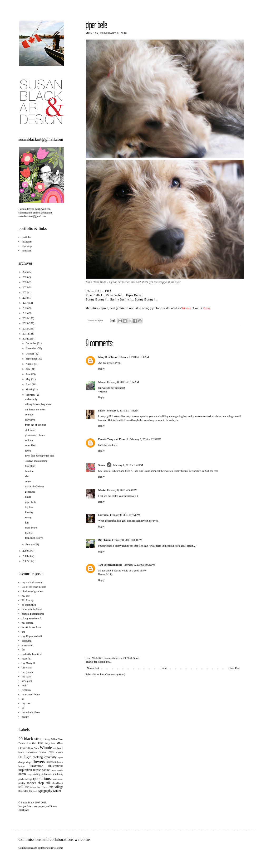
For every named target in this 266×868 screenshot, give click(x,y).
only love (30, 420)
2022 (25, 292)
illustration (36, 766)
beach (60, 748)
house (21, 766)
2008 (25, 556)
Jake (40, 743)
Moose (102, 382)
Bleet (60, 739)
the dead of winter (35, 486)
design (22, 762)
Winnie (186, 308)
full (27, 523)
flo (23, 650)
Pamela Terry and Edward (113, 439)
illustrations (56, 766)
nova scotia (57, 770)
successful (27, 645)
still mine (30, 430)
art (55, 748)
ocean (22, 774)
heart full (27, 659)
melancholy (31, 399)
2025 (25, 277)
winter (57, 791)
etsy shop (27, 246)
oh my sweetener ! (32, 618)
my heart (26, 677)
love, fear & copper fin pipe (40, 456)
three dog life (25, 791)
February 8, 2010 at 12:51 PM (146, 439)
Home (164, 668)
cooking (38, 757)
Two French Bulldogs (110, 565)
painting (36, 774)
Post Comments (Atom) (113, 674)
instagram (27, 242)
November (31, 348)
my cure (26, 703)
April (29, 384)
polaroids (46, 774)
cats (51, 752)
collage (24, 757)
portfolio (26, 237)
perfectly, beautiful (32, 654)
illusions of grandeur (33, 591)
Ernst (29, 743)
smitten (29, 440)
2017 (25, 303)
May (28, 379)
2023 (25, 287)
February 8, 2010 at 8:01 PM (127, 540)
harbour (51, 762)
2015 (25, 313)
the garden (27, 672)
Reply (101, 369)
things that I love (39, 787)
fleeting (29, 512)
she (27, 476)
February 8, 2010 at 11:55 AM (123, 411)
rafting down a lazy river (38, 404)
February (31, 395)
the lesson (27, 668)
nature (46, 770)
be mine (29, 471)
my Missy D (28, 663)
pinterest (26, 251)
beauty (25, 717)
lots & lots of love (31, 627)
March (29, 389)
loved (28, 451)
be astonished (29, 605)
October (30, 354)
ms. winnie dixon (31, 712)
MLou (60, 743)
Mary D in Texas (108, 357)
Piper (30, 748)
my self (26, 596)
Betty (47, 739)
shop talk (44, 783)
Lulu (53, 743)
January (30, 544)
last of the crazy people (34, 587)
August (30, 364)
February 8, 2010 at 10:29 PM (139, 565)
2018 (25, 298)
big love (29, 507)
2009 (25, 551)
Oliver (23, 748)
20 (23, 708)
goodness (30, 492)
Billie (54, 739)
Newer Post (93, 668)
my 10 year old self (32, 636)
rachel (102, 411)
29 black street (31, 739)
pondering (58, 774)
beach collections (28, 752)
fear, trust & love (34, 538)
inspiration (25, 770)
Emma (22, 743)
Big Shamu (104, 540)
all (23, 699)
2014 (25, 318)
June (28, 374)
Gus (34, 743)
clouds (60, 752)
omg (29, 774)
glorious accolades (35, 435)
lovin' (25, 685)
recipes (31, 783)
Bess (207, 308)
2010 (25, 339)
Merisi (102, 490)
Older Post (234, 668)
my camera (28, 623)
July (28, 369)
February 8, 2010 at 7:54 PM (125, 515)
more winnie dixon (32, 609)
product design (25, 779)
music (37, 770)
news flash (31, 445)
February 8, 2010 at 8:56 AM (134, 357)
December (31, 343)
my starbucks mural (32, 582)
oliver (28, 497)
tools (35, 791)
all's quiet (27, 681)
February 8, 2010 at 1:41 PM (128, 465)
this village (56, 787)
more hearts (31, 528)
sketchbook (58, 783)
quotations (42, 779)
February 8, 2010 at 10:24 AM (123, 382)
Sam (37, 748)
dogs (29, 762)
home (60, 762)
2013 (25, 323)
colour (28, 481)
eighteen (26, 690)
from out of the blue (36, 425)
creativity (50, 757)
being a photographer (33, 614)
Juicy (47, 743)
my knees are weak (35, 409)
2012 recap (28, 600)
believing (27, 641)
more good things (31, 694)
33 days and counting (36, 461)
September (31, 359)
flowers (39, 762)
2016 (25, 308)
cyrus (61, 757)
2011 (25, 334)
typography (45, 791)
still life (24, 787)
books (43, 752)
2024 (25, 282)
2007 (25, 561)
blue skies (30, 466)
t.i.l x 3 (29, 533)
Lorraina (103, 515)
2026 (25, 272)
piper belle (31, 502)
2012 (25, 329)
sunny (28, 517)
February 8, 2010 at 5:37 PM (122, 490)
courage (29, 414)
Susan (101, 321)
